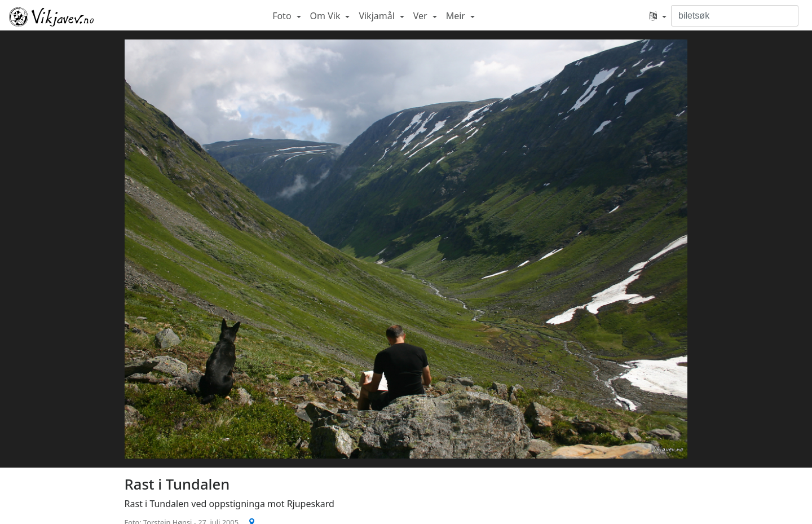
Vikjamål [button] (378, 16)
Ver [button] (422, 16)
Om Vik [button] (326, 16)
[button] (658, 16)
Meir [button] (457, 16)
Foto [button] (283, 16)
